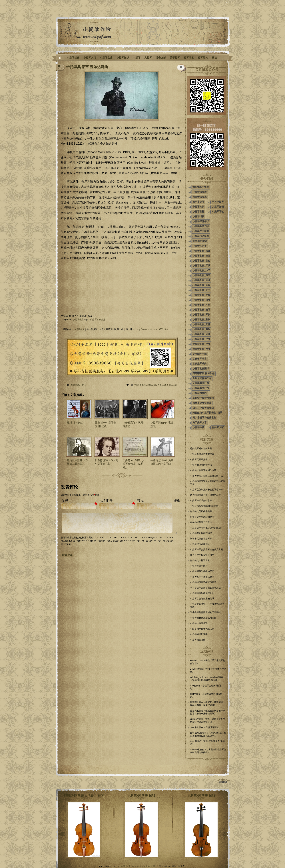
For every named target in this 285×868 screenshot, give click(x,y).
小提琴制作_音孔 (201, 280)
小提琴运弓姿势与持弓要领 (203, 582)
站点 (141, 500)
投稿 (214, 58)
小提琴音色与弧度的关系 (202, 599)
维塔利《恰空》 (76, 423)
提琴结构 (203, 58)
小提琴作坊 (79, 329)
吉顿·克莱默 (211, 727)
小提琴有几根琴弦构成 (201, 533)
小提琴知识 (123, 58)
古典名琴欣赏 (200, 359)
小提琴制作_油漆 (201, 334)
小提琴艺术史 (200, 246)
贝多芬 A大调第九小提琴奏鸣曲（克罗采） (134, 464)
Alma (193, 741)
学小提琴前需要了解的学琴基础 (205, 612)
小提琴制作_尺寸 (201, 339)
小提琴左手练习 (201, 231)
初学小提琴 (198, 202)
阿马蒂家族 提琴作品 (203, 373)
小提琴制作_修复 (201, 256)
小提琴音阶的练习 (199, 566)
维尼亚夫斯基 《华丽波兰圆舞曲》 (78, 462)
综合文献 (161, 58)
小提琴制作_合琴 (201, 300)
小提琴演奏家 (200, 192)
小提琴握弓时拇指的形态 (202, 571)
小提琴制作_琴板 (201, 295)
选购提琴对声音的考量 (201, 449)
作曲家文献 (218, 427)
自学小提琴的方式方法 (201, 522)
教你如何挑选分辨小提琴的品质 (205, 495)
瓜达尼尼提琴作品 (202, 378)
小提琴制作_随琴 (201, 310)
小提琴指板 (198, 216)
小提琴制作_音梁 (201, 285)
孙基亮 (193, 702)
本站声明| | (139, 866)
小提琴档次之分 (198, 640)
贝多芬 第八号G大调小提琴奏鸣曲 (106, 462)
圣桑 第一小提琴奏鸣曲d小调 (105, 424)
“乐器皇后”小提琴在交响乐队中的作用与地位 (156, 385)
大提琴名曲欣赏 (201, 383)
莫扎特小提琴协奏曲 (203, 398)
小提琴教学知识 (201, 226)
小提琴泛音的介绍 (199, 459)
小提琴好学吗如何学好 (201, 500)
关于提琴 (175, 58)
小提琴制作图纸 (201, 369)
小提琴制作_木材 (201, 305)
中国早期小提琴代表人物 (202, 629)
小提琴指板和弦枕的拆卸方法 (204, 506)
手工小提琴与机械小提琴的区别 (205, 528)
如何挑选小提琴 (201, 187)
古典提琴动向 (200, 364)
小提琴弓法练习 (201, 236)
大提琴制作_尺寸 (201, 349)
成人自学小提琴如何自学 (202, 555)
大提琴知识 (218, 207)
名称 (65, 500)
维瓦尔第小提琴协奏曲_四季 (207, 413)
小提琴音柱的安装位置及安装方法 (206, 476)
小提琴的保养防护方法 (201, 465)
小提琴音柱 (198, 212)
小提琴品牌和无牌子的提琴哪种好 (206, 490)
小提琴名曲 (106, 58)
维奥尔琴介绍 (200, 241)
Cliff (192, 686)
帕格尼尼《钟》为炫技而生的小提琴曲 (162, 462)
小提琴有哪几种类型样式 (202, 454)
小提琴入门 (90, 58)
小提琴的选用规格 (199, 634)
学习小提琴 (218, 202)
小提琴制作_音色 (201, 261)
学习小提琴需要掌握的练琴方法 (205, 588)
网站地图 (150, 866)
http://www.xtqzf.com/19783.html (152, 329)
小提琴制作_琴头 (201, 315)
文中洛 (193, 727)
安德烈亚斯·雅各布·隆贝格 (205, 680)
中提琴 (137, 58)
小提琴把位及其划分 (200, 544)
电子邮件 (106, 500)
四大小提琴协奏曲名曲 (204, 418)
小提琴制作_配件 (201, 324)
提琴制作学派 (200, 354)
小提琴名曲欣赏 (97, 320)
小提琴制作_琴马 (201, 275)
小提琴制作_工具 (201, 266)
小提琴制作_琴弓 (201, 290)
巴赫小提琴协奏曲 (202, 403)
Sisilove (194, 750)
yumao (193, 719)
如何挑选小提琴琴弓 (200, 560)
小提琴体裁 (198, 427)
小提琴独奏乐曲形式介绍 (202, 593)
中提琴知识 (198, 207)
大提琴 (148, 58)
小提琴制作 (73, 58)
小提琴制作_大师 (201, 251)
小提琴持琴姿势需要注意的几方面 (206, 550)
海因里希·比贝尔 (78, 385)
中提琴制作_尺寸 (201, 344)
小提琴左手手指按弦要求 (202, 577)
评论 (177, 500)
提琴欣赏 (189, 58)
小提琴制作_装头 (201, 319)
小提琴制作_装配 (201, 329)
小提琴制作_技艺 (201, 270)
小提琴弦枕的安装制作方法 (203, 470)
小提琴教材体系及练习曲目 (203, 618)
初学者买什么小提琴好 (201, 539)
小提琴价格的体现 (199, 623)
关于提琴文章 (200, 422)
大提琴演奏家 (200, 197)
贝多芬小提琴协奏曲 (203, 408)
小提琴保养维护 (201, 221)
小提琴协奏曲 (200, 393)
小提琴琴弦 (218, 212)
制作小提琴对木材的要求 (202, 517)
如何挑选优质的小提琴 (201, 511)
